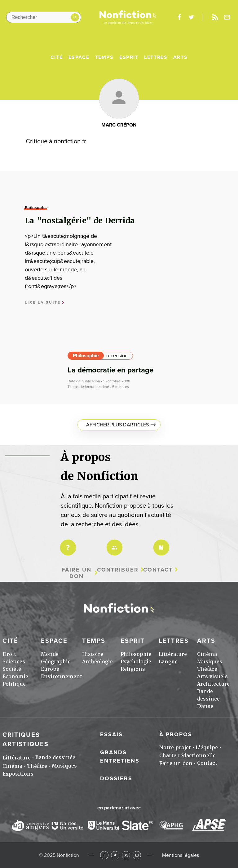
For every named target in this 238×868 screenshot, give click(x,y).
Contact (158, 570)
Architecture (213, 684)
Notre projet (175, 748)
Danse (205, 706)
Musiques (210, 662)
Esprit (129, 57)
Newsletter (227, 17)
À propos (176, 734)
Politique (14, 684)
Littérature (173, 654)
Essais (111, 734)
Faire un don (77, 573)
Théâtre (207, 669)
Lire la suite (43, 303)
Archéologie (97, 662)
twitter (191, 17)
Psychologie (136, 662)
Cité (57, 57)
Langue (168, 662)
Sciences (14, 662)
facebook (179, 17)
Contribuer (118, 570)
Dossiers (116, 778)
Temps (104, 57)
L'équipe (207, 748)
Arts (180, 57)
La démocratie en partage (110, 370)
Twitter (115, 855)
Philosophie (86, 356)
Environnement (62, 677)
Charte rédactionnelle (187, 756)
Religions (133, 669)
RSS (126, 855)
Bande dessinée (55, 757)
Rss (215, 17)
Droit (9, 654)
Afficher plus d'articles (117, 425)
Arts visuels (212, 677)
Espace (79, 57)
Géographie (56, 662)
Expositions (18, 774)
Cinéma (207, 654)
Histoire (93, 654)
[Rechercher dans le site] (44, 17)
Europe (50, 669)
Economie (15, 677)
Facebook (104, 855)
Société (12, 669)
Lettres (156, 57)
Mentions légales (181, 855)
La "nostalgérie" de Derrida (80, 221)
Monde (50, 654)
